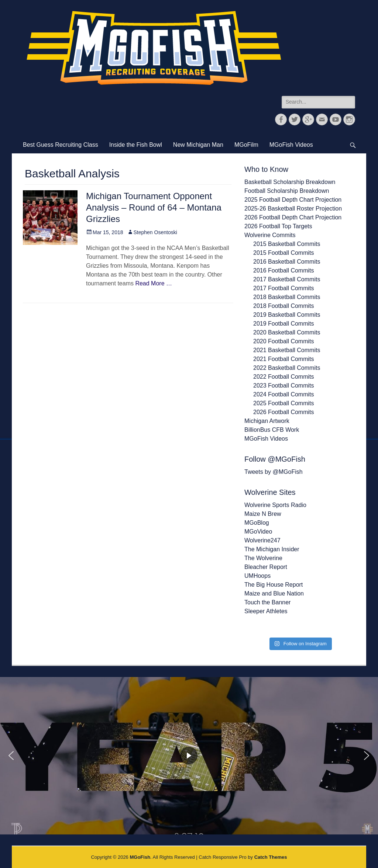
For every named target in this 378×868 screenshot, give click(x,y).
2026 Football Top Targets (278, 226)
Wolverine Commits (270, 235)
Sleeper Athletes (266, 611)
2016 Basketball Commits (287, 262)
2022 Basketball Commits (287, 368)
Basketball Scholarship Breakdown (290, 182)
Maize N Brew (263, 514)
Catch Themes (271, 857)
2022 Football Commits (284, 377)
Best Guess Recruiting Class (61, 145)
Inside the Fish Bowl (136, 145)
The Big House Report (274, 585)
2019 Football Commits (284, 324)
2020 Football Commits (284, 341)
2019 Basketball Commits (287, 315)
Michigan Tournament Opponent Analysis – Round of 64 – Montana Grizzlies (154, 207)
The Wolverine (263, 558)
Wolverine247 (262, 540)
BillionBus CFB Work (272, 430)
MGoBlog (257, 523)
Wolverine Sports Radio (275, 505)
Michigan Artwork (267, 421)
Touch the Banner (267, 602)
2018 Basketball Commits (287, 297)
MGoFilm (246, 145)
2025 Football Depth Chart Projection (293, 200)
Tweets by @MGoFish (274, 472)
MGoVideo (258, 532)
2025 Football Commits (284, 403)
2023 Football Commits (284, 386)
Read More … (154, 283)
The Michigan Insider (272, 549)
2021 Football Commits (284, 359)
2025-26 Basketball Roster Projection (293, 209)
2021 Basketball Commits (287, 350)
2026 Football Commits (284, 412)
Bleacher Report (266, 567)
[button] (11, 756)
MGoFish (140, 857)
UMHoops (257, 576)
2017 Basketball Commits (287, 279)
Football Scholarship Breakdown (287, 191)
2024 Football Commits (284, 394)
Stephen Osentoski (155, 232)
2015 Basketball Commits (287, 244)
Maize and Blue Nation (274, 593)
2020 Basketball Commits (287, 332)
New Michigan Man (198, 145)
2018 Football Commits (284, 306)
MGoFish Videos (291, 145)
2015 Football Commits (284, 253)
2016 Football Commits (284, 270)
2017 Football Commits (284, 288)
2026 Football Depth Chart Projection (293, 217)
